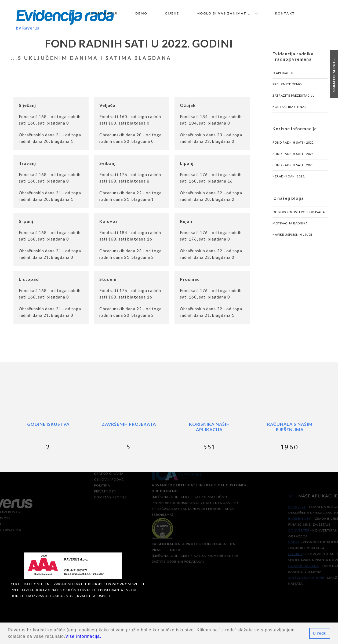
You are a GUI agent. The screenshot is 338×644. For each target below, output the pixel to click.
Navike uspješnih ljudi (292, 236)
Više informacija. (83, 636)
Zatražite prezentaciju (294, 97)
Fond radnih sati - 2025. (293, 144)
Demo (141, 13)
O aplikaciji (104, 13)
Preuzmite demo (287, 85)
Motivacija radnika (290, 225)
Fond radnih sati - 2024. (293, 155)
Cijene (172, 13)
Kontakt (285, 13)
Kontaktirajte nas (289, 108)
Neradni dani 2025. (289, 178)
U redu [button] (320, 633)
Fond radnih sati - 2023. (293, 166)
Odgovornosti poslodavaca (299, 213)
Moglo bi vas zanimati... (224, 13)
